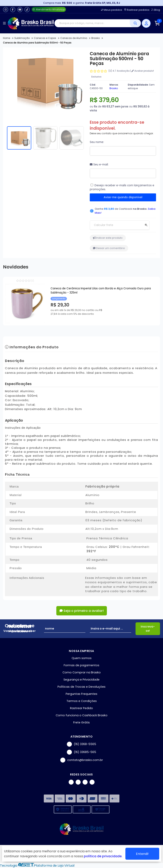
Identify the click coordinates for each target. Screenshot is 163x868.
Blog (156, 10)
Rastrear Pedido (81, 708)
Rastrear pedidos (137, 10)
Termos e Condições (82, 701)
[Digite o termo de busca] (92, 23)
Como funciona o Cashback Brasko (82, 715)
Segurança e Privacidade (81, 680)
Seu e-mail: (99, 165)
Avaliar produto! (143, 71)
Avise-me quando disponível (123, 197)
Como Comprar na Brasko (82, 672)
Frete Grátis (81, 722)
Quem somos (82, 658)
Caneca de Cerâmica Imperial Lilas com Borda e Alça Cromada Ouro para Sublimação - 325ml (101, 291)
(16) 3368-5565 (81, 744)
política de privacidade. (103, 856)
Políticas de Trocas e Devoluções (81, 687)
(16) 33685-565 (81, 752)
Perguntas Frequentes (81, 694)
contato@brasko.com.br (82, 760)
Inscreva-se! (148, 629)
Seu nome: (97, 142)
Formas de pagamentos (81, 665)
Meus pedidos (112, 10)
